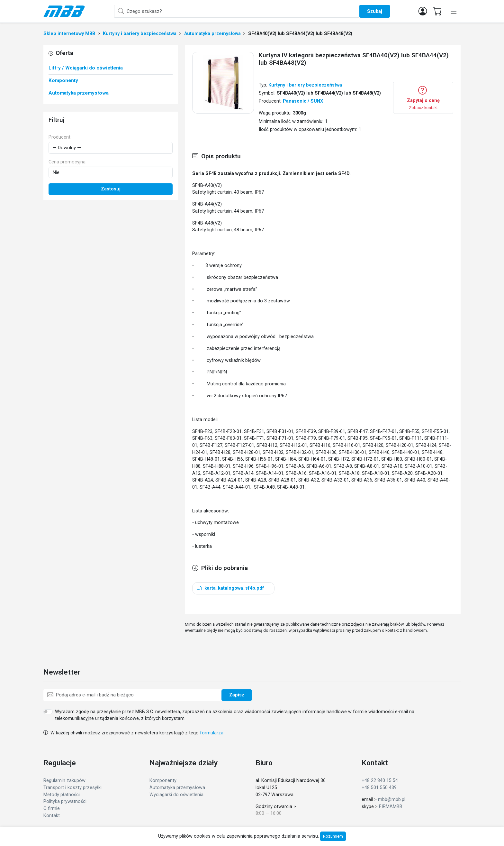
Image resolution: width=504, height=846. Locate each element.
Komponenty (163, 781)
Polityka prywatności (65, 801)
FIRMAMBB (391, 807)
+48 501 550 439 (379, 788)
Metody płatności (62, 795)
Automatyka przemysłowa (177, 788)
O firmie (52, 809)
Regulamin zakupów (64, 781)
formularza (212, 733)
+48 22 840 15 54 (380, 781)
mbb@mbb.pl (392, 800)
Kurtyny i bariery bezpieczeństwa (305, 85)
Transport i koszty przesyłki (72, 788)
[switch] (48, 712)
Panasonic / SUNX (303, 101)
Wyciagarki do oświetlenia (176, 795)
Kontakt (52, 816)
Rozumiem (333, 836)
